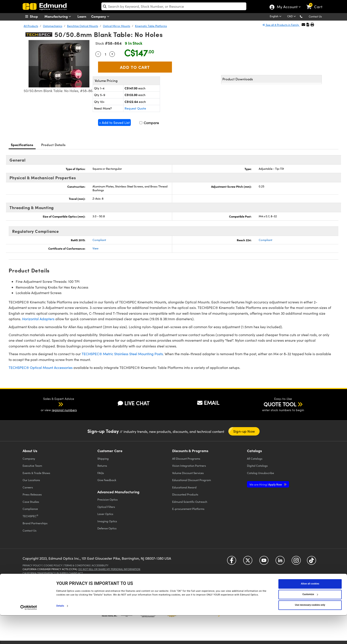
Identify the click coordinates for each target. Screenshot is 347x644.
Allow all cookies (310, 612)
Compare (149, 123)
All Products (31, 26)
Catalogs (255, 458)
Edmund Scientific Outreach (190, 502)
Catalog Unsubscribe (260, 473)
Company (101, 16)
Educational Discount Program (192, 480)
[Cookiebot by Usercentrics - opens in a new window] (29, 636)
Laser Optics (105, 514)
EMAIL (208, 403)
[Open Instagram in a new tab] (296, 562)
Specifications (22, 145)
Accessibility (100, 565)
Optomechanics (53, 26)
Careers (28, 487)
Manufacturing (59, 16)
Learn (82, 16)
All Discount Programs (186, 458)
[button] (305, 16)
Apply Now (266, 484)
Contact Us (315, 16)
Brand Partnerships (35, 523)
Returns (102, 466)
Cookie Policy (53, 565)
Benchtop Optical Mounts (83, 26)
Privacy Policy (32, 565)
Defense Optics (107, 528)
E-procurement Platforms (188, 509)
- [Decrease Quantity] (98, 54)
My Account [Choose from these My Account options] (287, 7)
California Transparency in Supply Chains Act (53, 573)
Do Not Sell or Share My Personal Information (109, 569)
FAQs (101, 473)
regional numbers (64, 410)
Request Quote (135, 108)
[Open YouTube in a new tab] (264, 562)
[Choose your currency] (292, 17)
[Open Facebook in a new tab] (232, 562)
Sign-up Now (244, 431)
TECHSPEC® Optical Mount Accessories (41, 367)
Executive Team (32, 466)
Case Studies (31, 502)
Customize (310, 623)
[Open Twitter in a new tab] (248, 562)
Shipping (103, 458)
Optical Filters (106, 507)
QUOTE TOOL (280, 404)
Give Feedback (107, 480)
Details (60, 634)
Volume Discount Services (188, 473)
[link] (316, 3)
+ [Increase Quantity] (112, 54)
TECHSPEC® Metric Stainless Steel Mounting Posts (122, 354)
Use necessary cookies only (310, 634)
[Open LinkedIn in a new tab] (280, 562)
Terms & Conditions (77, 565)
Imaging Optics (107, 521)
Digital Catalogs (257, 466)
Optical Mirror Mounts (117, 26)
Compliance (30, 509)
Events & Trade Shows (36, 473)
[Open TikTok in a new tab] (311, 562)
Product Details (53, 145)
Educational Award (184, 487)
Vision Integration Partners (189, 466)
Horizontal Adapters (38, 319)
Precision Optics (108, 499)
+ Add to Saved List (114, 122)
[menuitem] (36, 16)
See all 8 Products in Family (281, 25)
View (95, 248)
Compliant (99, 240)
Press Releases (32, 494)
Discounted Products (185, 494)
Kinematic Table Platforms (151, 26)
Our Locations (31, 480)
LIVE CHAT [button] (134, 403)
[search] (174, 6)
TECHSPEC (30, 516)
